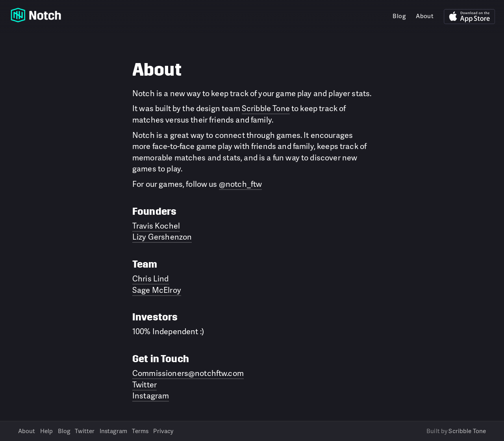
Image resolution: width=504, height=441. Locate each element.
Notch (36, 15)
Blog (399, 16)
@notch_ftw (241, 184)
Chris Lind (151, 278)
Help (47, 431)
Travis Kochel (156, 225)
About (425, 16)
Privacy (163, 431)
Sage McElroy (157, 290)
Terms (140, 431)
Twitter (145, 384)
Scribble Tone (266, 108)
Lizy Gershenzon (162, 236)
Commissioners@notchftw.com (188, 373)
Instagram (151, 395)
